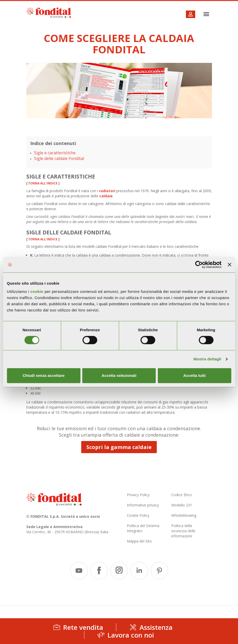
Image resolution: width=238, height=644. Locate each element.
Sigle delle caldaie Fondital (59, 158)
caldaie (106, 196)
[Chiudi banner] (229, 265)
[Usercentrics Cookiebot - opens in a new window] (199, 265)
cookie (38, 291)
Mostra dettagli (207, 359)
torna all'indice (43, 183)
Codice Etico (182, 495)
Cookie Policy (138, 515)
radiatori (107, 191)
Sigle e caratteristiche (55, 153)
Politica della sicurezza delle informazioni (183, 531)
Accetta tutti (195, 375)
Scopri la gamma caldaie (119, 447)
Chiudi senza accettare (44, 375)
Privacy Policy (138, 495)
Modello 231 (182, 505)
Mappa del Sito (139, 541)
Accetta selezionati (119, 375)
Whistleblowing (184, 515)
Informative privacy (143, 505)
